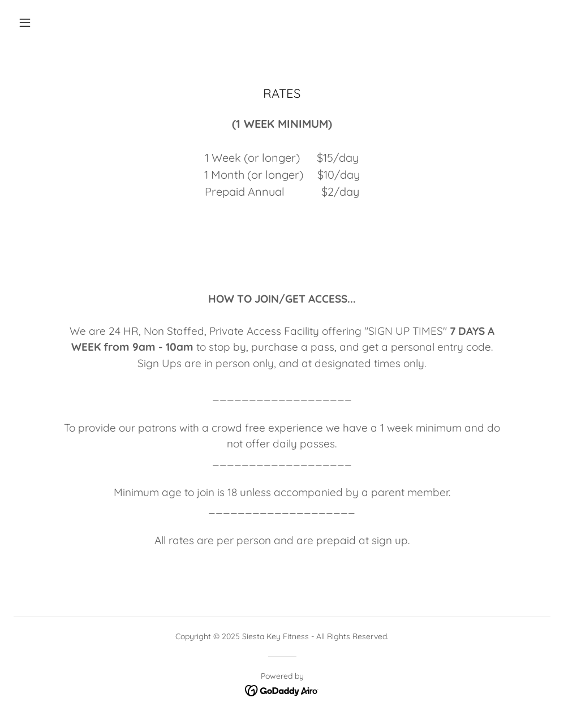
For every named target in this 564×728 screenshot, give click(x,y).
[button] (25, 23)
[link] (282, 690)
